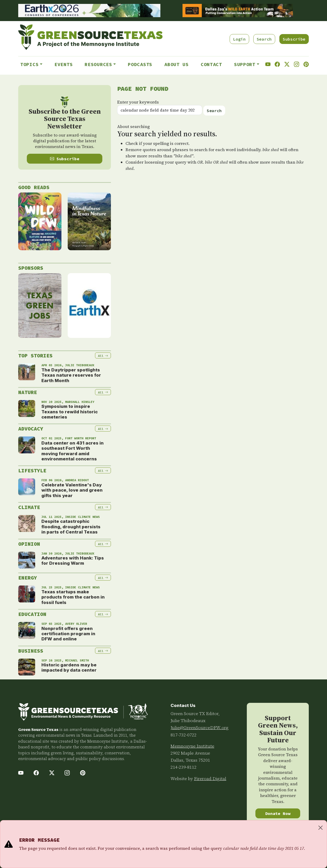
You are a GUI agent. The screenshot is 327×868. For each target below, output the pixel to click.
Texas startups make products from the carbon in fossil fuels (73, 597)
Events (64, 64)
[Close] (320, 828)
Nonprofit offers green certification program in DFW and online (68, 634)
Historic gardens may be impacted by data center (69, 667)
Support (245, 64)
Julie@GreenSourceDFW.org (200, 728)
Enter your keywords (138, 102)
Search (264, 39)
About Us (177, 64)
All (103, 356)
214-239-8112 (184, 767)
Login (239, 39)
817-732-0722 (184, 735)
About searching (133, 126)
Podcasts (140, 64)
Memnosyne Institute (192, 746)
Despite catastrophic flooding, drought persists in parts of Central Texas (71, 527)
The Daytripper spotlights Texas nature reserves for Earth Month (71, 375)
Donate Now (278, 813)
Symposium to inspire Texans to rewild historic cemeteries (70, 412)
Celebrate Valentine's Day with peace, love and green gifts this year (72, 490)
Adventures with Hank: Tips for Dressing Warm (73, 561)
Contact (211, 64)
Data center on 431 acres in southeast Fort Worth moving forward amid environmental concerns (73, 451)
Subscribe (294, 39)
